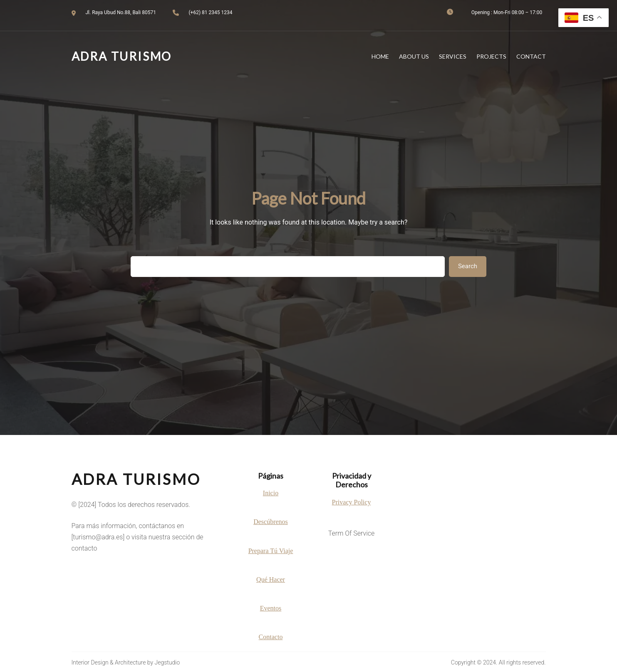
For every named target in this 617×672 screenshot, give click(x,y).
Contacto (271, 637)
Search (468, 266)
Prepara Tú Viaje (271, 551)
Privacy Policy (352, 502)
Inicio (271, 493)
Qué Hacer (271, 579)
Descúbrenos (271, 522)
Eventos (271, 608)
